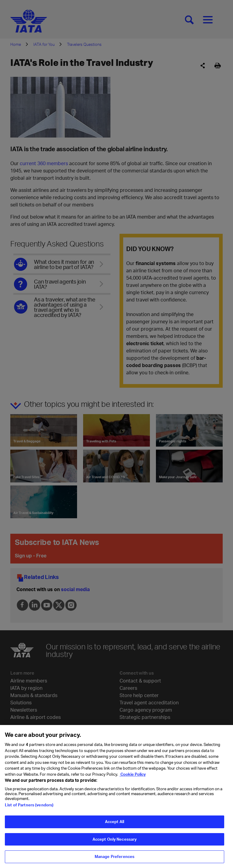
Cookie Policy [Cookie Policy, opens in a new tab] (133, 775)
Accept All (115, 822)
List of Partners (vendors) (29, 805)
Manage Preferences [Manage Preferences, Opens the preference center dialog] (115, 857)
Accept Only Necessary (115, 839)
